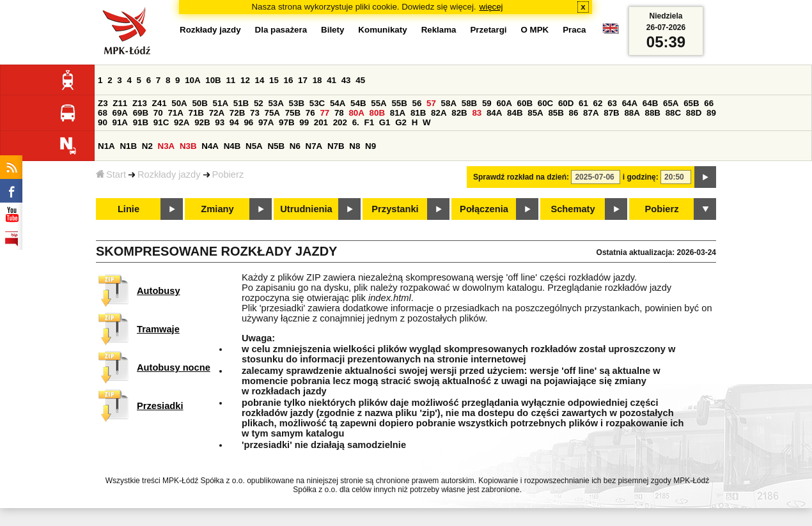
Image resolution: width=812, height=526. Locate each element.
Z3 (103, 103)
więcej (491, 7)
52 (259, 103)
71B (196, 113)
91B (141, 122)
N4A (210, 146)
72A (217, 113)
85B (556, 113)
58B (469, 103)
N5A (254, 146)
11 (230, 80)
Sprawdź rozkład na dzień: (521, 177)
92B (202, 122)
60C (545, 103)
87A (591, 113)
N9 (371, 146)
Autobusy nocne (174, 367)
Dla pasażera (281, 30)
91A (120, 122)
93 (220, 122)
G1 (385, 122)
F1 (369, 122)
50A (179, 103)
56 (417, 103)
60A (504, 103)
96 (248, 122)
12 (245, 80)
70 (158, 113)
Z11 (120, 103)
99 (304, 122)
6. (356, 122)
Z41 (160, 103)
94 (234, 122)
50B (199, 103)
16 (289, 80)
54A (338, 103)
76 (310, 113)
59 (487, 103)
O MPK (535, 30)
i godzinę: (641, 177)
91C (161, 122)
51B (241, 103)
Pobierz (228, 174)
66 (709, 103)
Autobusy (159, 291)
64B (650, 103)
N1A (106, 146)
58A (449, 103)
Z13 (140, 103)
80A (356, 113)
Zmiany (217, 209)
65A (671, 103)
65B (691, 103)
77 (324, 113)
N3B (188, 146)
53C (317, 103)
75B (293, 113)
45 (360, 80)
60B (525, 103)
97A (266, 122)
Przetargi (488, 30)
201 (321, 122)
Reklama (439, 30)
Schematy (573, 209)
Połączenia (484, 209)
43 (346, 80)
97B (286, 122)
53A (276, 103)
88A (632, 113)
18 (317, 80)
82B (459, 113)
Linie (129, 209)
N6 (295, 146)
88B (653, 113)
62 (598, 103)
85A (535, 113)
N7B (336, 146)
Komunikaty (382, 30)
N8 (355, 146)
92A (182, 122)
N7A (314, 146)
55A (379, 103)
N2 (147, 146)
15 (274, 80)
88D (694, 113)
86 (574, 113)
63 (612, 103)
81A (398, 113)
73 (255, 113)
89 (711, 113)
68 (103, 113)
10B (213, 80)
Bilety (332, 30)
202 (340, 122)
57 (431, 103)
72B (237, 113)
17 (303, 80)
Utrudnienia (306, 209)
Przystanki (395, 209)
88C (673, 113)
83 (477, 113)
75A (272, 113)
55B (399, 103)
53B (297, 103)
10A (192, 80)
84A (494, 113)
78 (339, 113)
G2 (401, 122)
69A (120, 113)
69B (141, 113)
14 (260, 80)
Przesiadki (160, 406)
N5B (276, 146)
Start (111, 174)
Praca (574, 30)
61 (583, 103)
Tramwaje (158, 329)
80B (377, 113)
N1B (128, 146)
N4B (232, 146)
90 (103, 122)
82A (439, 113)
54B (358, 103)
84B (515, 113)
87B (611, 113)
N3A (167, 146)
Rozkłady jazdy (169, 174)
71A (175, 113)
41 (332, 80)
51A (221, 103)
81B (418, 113)
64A (630, 103)
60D (566, 103)
